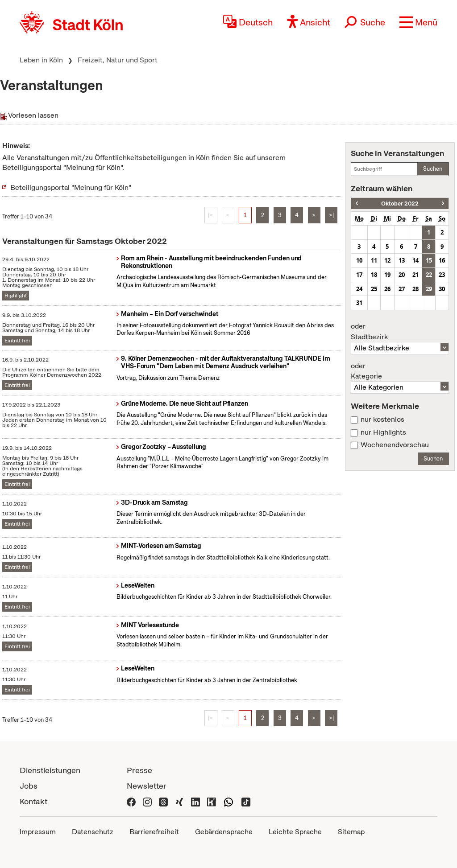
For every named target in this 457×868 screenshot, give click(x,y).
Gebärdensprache (224, 832)
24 (359, 289)
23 (442, 275)
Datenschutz (93, 832)
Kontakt (33, 801)
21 (415, 275)
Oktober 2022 (400, 204)
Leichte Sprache (295, 832)
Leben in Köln (41, 60)
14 (415, 260)
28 (415, 289)
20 (402, 275)
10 (359, 260)
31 (359, 303)
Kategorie (400, 371)
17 (359, 275)
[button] (418, 22)
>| (331, 215)
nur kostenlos (382, 420)
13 (402, 260)
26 (387, 289)
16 (442, 260)
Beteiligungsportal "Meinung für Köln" (71, 187)
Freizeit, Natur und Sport (118, 60)
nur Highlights (383, 432)
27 (402, 289)
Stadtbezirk (400, 332)
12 (387, 260)
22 (429, 275)
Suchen (433, 169)
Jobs (29, 786)
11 (374, 260)
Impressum (38, 832)
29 (429, 289)
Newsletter (147, 786)
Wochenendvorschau (395, 445)
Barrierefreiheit (154, 832)
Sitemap (351, 832)
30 (442, 289)
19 (387, 275)
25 (374, 289)
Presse (139, 770)
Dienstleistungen (50, 770)
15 (429, 260)
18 (374, 275)
